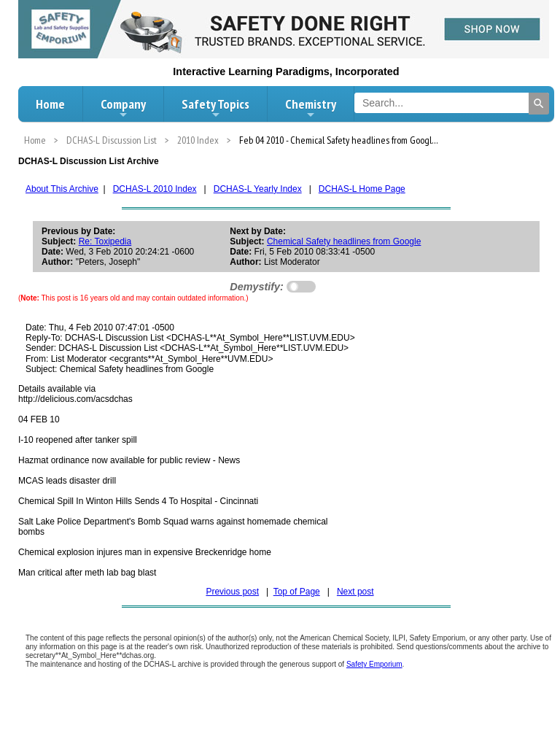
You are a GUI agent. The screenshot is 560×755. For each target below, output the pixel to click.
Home (50, 104)
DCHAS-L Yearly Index (258, 189)
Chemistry (311, 108)
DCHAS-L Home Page (362, 189)
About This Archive (62, 189)
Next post (355, 592)
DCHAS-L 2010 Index (155, 189)
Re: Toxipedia (105, 241)
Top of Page (297, 592)
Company (123, 108)
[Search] (539, 104)
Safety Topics (215, 108)
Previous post (232, 592)
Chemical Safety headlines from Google (344, 241)
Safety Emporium (374, 664)
